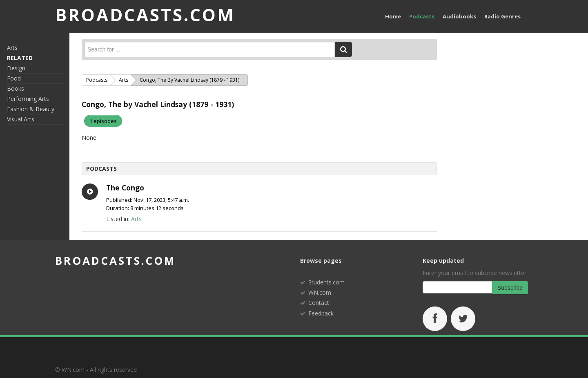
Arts (12, 48)
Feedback (321, 313)
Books (16, 88)
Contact (319, 303)
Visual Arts (21, 119)
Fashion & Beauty (31, 109)
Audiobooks (459, 16)
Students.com (326, 282)
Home (393, 16)
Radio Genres (502, 16)
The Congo (125, 188)
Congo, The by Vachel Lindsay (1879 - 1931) (158, 104)
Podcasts (422, 16)
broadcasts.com (115, 261)
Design (16, 68)
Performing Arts (28, 99)
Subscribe (510, 288)
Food (14, 78)
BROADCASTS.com (145, 15)
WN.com (320, 292)
